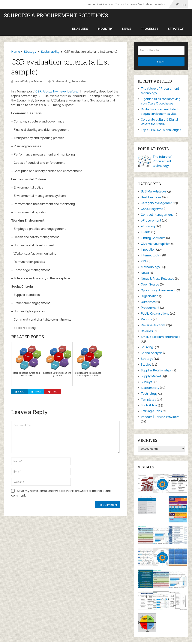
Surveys (146, 382)
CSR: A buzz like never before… (57, 91)
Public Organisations (155, 314)
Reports (146, 319)
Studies (146, 365)
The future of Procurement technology (162, 161)
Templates (79, 81)
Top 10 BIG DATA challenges (161, 130)
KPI (143, 261)
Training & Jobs (151, 411)
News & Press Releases (157, 279)
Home (91, 4)
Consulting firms (152, 209)
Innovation (148, 250)
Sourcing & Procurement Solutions (56, 15)
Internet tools (150, 255)
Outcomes (148, 302)
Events (146, 232)
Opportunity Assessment (158, 290)
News (127, 29)
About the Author (155, 4)
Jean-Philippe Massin (29, 81)
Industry (105, 29)
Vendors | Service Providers (160, 417)
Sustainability (61, 81)
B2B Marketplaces (154, 191)
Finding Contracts (153, 238)
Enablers (80, 29)
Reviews (147, 331)
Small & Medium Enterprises (160, 337)
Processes (150, 29)
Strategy (176, 29)
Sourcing (147, 347)
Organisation (150, 296)
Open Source (150, 284)
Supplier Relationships (156, 370)
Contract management (157, 215)
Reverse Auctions (153, 325)
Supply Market (151, 376)
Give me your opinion (156, 244)
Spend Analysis (151, 353)
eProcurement (151, 221)
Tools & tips (122, 4)
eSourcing (148, 226)
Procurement (150, 308)
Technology (149, 394)
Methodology (150, 267)
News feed (137, 4)
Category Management (157, 203)
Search (161, 62)
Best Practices (105, 4)
